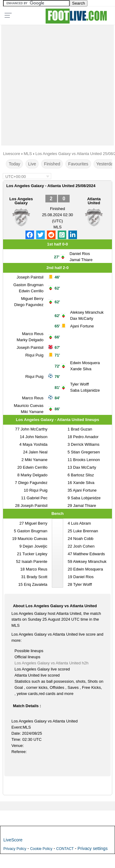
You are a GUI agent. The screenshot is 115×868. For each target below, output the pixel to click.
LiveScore (13, 840)
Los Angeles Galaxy (21, 201)
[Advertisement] (57, 84)
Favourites (78, 164)
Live (32, 164)
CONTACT (65, 849)
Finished (52, 164)
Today (14, 164)
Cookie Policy (41, 849)
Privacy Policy (15, 849)
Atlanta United (94, 201)
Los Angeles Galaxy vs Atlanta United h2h (51, 663)
